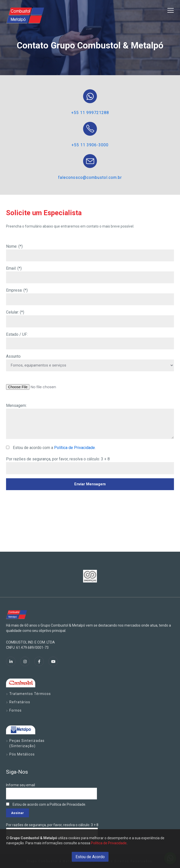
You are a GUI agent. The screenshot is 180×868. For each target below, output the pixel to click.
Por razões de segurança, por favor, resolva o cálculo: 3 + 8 (58, 459)
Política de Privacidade (75, 448)
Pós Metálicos (22, 754)
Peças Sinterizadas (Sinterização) (27, 743)
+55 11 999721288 (90, 113)
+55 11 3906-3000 (90, 145)
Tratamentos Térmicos (30, 694)
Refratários (20, 702)
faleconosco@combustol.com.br (90, 177)
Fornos (15, 710)
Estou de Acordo (90, 857)
